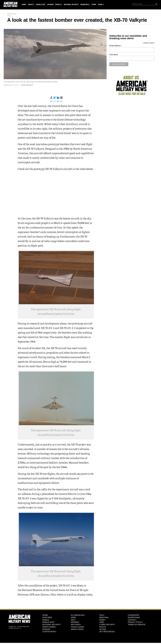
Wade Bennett (27, 85)
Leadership (134, 615)
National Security (71, 5)
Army (73, 617)
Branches (84, 5)
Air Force (12, 14)
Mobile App (41, 5)
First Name (114, 55)
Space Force (77, 629)
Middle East (48, 622)
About (31, 5)
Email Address (116, 46)
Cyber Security (107, 625)
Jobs (102, 622)
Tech (102, 615)
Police (103, 627)
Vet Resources (107, 632)
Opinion (50, 5)
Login (20, 628)
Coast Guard (77, 627)
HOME (45, 615)
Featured (47, 617)
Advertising (134, 617)
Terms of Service (137, 625)
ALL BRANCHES (78, 615)
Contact (132, 620)
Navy (73, 620)
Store (94, 5)
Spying (103, 629)
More (100, 5)
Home (24, 5)
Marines (75, 622)
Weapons (104, 617)
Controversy (49, 632)
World (58, 5)
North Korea (49, 627)
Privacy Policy (135, 622)
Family (102, 620)
